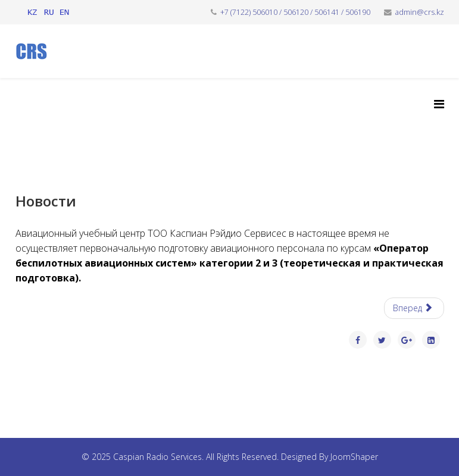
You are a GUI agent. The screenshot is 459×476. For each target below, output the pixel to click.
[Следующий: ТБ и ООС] (414, 308)
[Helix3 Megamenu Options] (439, 104)
